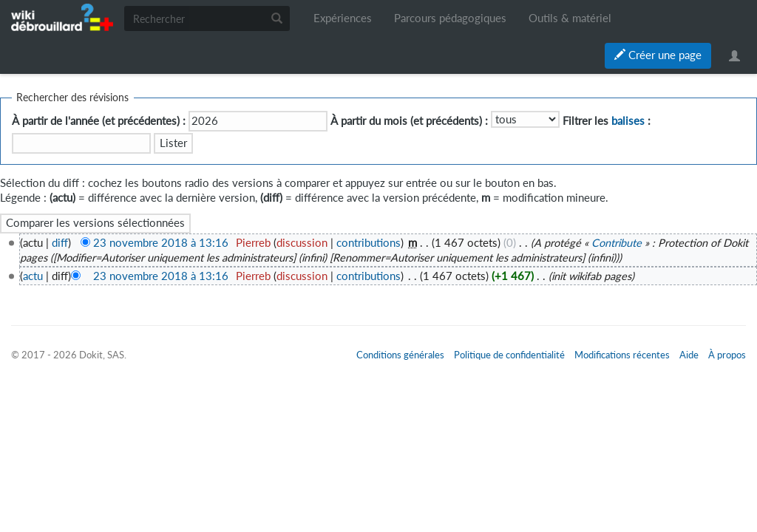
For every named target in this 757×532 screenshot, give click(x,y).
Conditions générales (400, 355)
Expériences (343, 18)
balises (628, 121)
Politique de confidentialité (509, 355)
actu (33, 276)
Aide (689, 355)
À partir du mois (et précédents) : (409, 121)
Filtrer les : (607, 121)
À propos (727, 355)
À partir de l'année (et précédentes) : (99, 121)
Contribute (617, 243)
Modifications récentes (622, 355)
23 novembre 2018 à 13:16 (161, 243)
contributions (369, 243)
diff (60, 243)
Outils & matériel (570, 18)
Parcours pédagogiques (450, 18)
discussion (302, 243)
